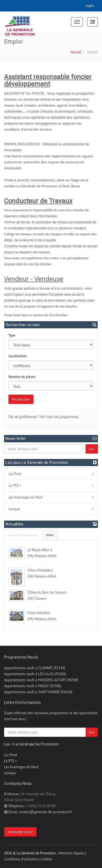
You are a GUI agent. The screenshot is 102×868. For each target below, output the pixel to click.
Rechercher (21, 399)
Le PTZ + (15, 486)
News (50, 535)
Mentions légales (71, 853)
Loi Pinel (15, 474)
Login (90, 6)
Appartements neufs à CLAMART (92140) (35, 668)
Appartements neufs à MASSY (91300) (33, 686)
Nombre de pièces (22, 377)
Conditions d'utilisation (21, 859)
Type (12, 335)
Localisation (18, 356)
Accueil (76, 52)
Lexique (14, 509)
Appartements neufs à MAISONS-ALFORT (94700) (41, 680)
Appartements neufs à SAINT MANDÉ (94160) (38, 692)
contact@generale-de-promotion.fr (45, 812)
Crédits (47, 859)
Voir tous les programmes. (60, 417)
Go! (92, 449)
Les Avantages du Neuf (25, 497)
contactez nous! (20, 832)
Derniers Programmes (23, 535)
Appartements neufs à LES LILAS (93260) (35, 674)
